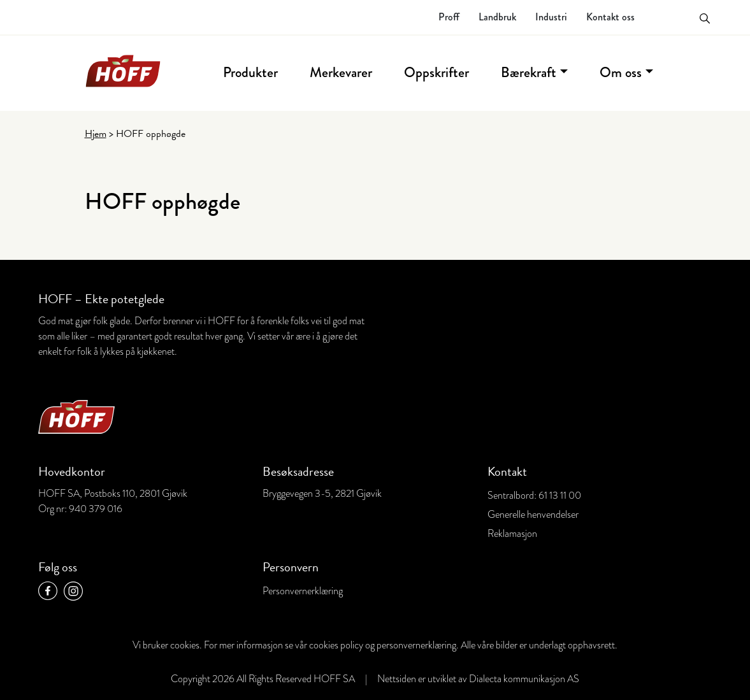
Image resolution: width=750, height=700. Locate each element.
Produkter (250, 72)
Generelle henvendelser (533, 515)
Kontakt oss (610, 17)
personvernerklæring (416, 645)
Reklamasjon (512, 534)
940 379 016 (96, 509)
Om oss (621, 72)
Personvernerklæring (303, 591)
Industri (551, 17)
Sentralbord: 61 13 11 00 (534, 496)
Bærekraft (529, 72)
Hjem (96, 134)
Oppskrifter (436, 72)
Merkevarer (341, 72)
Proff (449, 17)
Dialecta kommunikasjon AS (524, 679)
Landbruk (497, 17)
